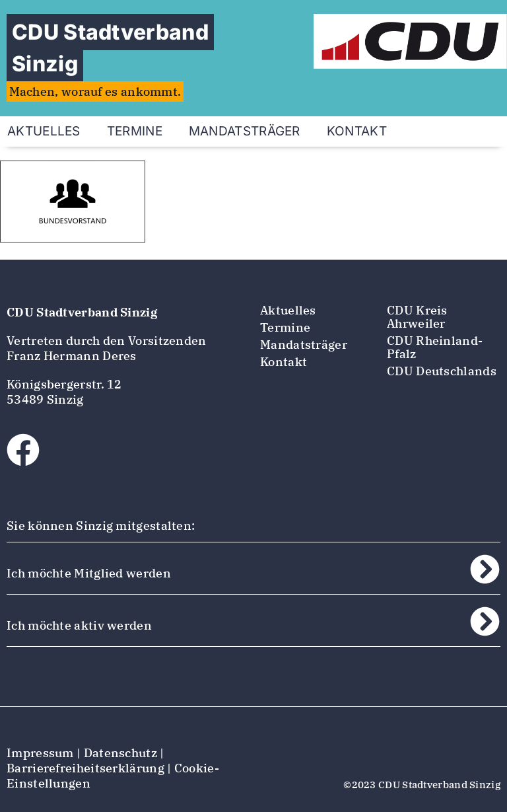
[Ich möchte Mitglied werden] (485, 569)
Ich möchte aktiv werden (79, 625)
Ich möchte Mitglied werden (89, 573)
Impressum (40, 753)
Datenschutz (120, 753)
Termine (135, 131)
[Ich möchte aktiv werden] (485, 621)
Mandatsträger (245, 131)
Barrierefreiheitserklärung (85, 768)
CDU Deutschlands (442, 371)
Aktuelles (288, 310)
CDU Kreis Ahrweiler (417, 317)
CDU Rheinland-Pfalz (435, 347)
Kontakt (357, 131)
